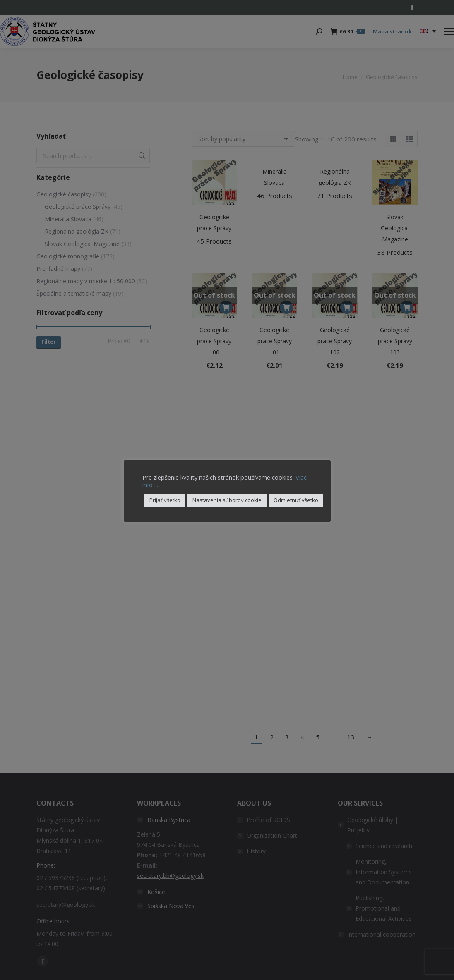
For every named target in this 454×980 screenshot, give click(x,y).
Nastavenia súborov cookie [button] (227, 500)
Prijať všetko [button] (165, 500)
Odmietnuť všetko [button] (296, 500)
